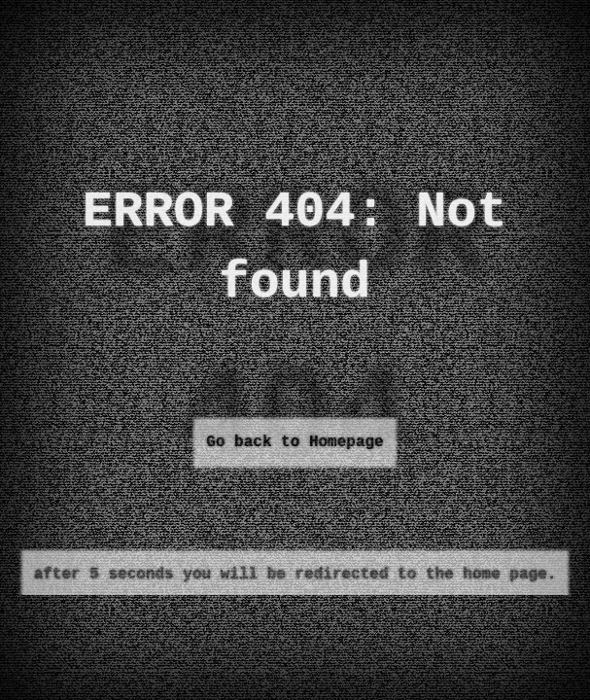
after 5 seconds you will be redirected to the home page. (295, 575)
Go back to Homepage (295, 442)
